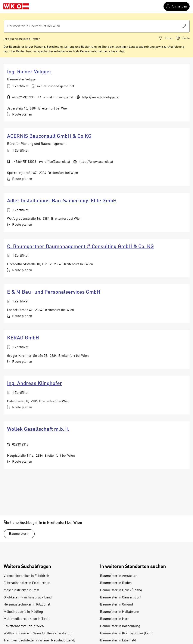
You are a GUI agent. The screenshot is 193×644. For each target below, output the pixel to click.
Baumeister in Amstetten (119, 576)
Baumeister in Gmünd (116, 605)
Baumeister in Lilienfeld (118, 641)
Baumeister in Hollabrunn (120, 612)
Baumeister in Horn (115, 619)
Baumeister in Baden (116, 583)
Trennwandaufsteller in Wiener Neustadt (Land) (39, 641)
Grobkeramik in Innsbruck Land (28, 598)
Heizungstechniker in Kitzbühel (27, 605)
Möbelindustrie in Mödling (23, 612)
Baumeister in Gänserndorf (120, 598)
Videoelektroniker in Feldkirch (26, 576)
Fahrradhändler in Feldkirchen (27, 583)
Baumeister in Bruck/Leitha (121, 590)
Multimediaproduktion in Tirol (26, 619)
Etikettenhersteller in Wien (24, 626)
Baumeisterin (19, 534)
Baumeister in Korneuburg (120, 626)
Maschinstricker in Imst (21, 590)
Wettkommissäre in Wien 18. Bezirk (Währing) (38, 634)
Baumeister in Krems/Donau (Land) (127, 634)
